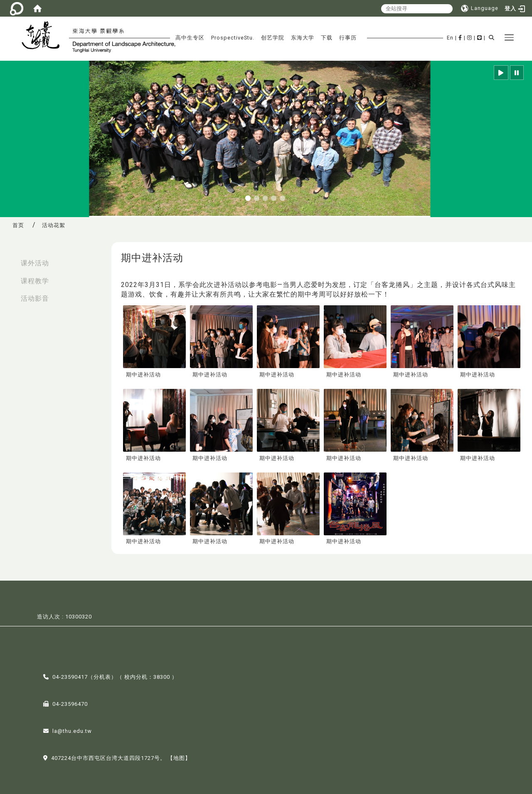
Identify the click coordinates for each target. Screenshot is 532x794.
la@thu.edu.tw (72, 730)
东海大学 (303, 38)
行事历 (348, 38)
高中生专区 (190, 38)
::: (9, 259)
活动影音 (35, 298)
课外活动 (35, 263)
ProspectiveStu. (233, 38)
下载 (327, 38)
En (450, 38)
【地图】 (179, 757)
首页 (18, 225)
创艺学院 (273, 38)
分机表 (102, 676)
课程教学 (35, 281)
